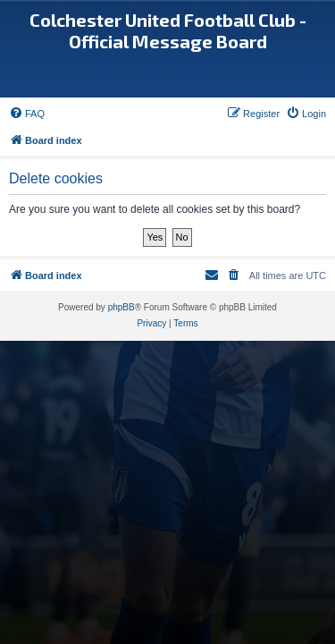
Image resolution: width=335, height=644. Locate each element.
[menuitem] (27, 114)
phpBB (121, 307)
